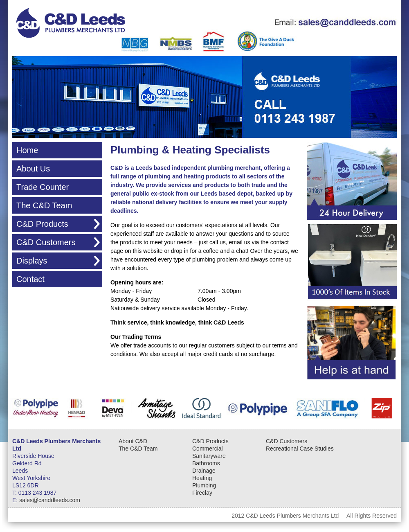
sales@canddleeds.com (50, 500)
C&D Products (42, 224)
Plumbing (204, 485)
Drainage (204, 471)
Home (27, 150)
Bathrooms (206, 463)
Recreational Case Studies (300, 449)
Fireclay (202, 493)
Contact (30, 279)
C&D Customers (46, 242)
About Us (33, 169)
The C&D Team (44, 205)
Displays (32, 261)
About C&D (133, 441)
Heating (202, 478)
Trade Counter (43, 187)
